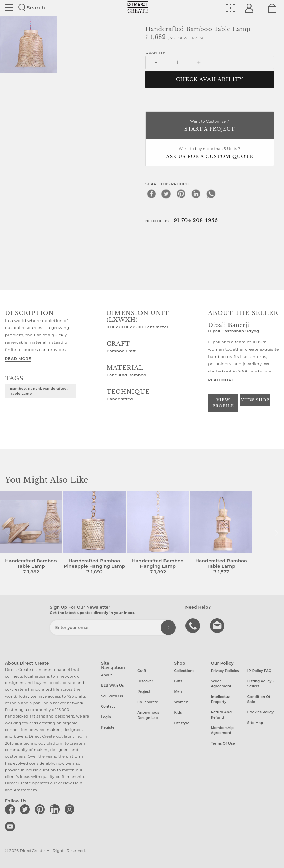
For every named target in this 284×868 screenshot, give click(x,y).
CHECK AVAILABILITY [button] (210, 79)
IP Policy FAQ (260, 671)
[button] (276, 533)
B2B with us (112, 686)
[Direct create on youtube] (11, 826)
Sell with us (112, 696)
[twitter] (166, 194)
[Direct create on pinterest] (41, 809)
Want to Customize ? (210, 126)
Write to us (218, 625)
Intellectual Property (221, 699)
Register (108, 728)
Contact (108, 707)
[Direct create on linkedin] (56, 809)
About (106, 675)
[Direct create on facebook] (11, 809)
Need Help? (182, 220)
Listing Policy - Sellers (261, 684)
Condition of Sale (259, 699)
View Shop (255, 400)
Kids (178, 713)
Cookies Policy (260, 712)
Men (178, 692)
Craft (142, 671)
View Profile (223, 403)
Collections (184, 671)
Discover (145, 681)
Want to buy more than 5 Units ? (210, 153)
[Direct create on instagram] (71, 809)
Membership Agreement (222, 730)
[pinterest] (181, 194)
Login (106, 717)
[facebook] (151, 194)
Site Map (255, 723)
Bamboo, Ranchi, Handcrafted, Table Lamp (39, 391)
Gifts (179, 681)
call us (194, 625)
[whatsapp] (211, 194)
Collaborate (148, 702)
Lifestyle (182, 723)
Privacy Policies (225, 671)
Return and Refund (221, 715)
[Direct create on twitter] (26, 809)
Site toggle (9, 8)
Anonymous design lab (148, 715)
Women (181, 702)
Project (144, 692)
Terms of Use (223, 743)
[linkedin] (196, 194)
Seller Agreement (221, 684)
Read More (18, 359)
